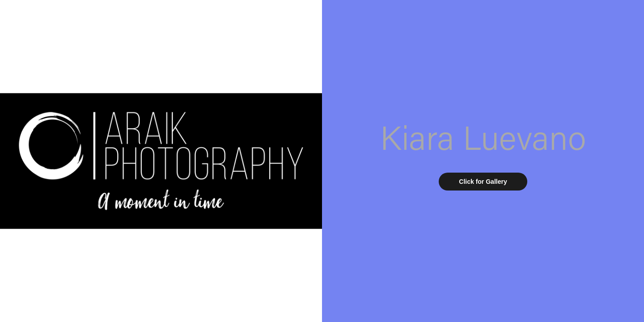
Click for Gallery (483, 182)
